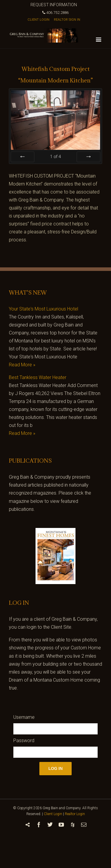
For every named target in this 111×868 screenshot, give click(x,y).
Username (24, 717)
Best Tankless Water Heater (38, 377)
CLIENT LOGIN (38, 20)
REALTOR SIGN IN (67, 20)
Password (24, 741)
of (55, 156)
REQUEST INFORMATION (54, 5)
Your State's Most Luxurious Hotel (44, 309)
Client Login (53, 814)
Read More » (22, 365)
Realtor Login (75, 814)
